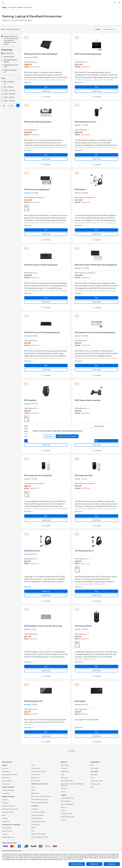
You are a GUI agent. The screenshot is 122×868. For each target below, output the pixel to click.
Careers (63, 792)
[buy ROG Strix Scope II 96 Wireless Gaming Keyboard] (96, 265)
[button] (3, 2)
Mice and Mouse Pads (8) (11, 61)
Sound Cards (35, 775)
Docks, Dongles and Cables (40, 837)
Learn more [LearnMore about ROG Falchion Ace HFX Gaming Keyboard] (46, 370)
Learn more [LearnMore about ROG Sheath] (97, 736)
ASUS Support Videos (68, 817)
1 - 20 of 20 (71, 751)
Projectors (5, 803)
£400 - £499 (9, 101)
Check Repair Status (67, 798)
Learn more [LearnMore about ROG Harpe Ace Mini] (97, 520)
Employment (65, 771)
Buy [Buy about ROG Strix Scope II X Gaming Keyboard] (46, 298)
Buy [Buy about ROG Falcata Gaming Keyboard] (97, 87)
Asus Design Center (97, 781)
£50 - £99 (8, 87)
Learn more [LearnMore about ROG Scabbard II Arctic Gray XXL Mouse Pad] (46, 671)
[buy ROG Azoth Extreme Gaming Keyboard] (41, 54)
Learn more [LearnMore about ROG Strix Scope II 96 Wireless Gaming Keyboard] (97, 302)
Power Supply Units (8, 837)
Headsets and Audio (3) (11, 66)
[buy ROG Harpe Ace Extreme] (85, 122)
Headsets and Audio (37, 815)
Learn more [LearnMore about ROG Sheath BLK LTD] (46, 736)
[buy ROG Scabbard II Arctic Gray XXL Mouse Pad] (43, 626)
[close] (92, 428)
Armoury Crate (95, 784)
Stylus (33, 831)
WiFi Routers (35, 793)
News (63, 775)
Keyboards (35, 809)
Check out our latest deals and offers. (17, 20)
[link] (61, 3)
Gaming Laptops (7, 781)
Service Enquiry (66, 801)
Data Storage (35, 768)
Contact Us (65, 768)
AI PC (92, 778)
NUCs (4, 815)
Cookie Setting (77, 864)
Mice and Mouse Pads (38, 812)
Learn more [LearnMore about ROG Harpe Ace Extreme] (97, 159)
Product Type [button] (10, 50)
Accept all (112, 864)
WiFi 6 (33, 790)
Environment (94, 768)
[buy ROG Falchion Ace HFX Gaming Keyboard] (42, 333)
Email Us (64, 807)
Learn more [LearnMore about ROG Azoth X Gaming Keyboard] (46, 159)
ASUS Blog (94, 775)
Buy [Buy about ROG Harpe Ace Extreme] (97, 155)
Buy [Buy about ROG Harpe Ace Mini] (97, 516)
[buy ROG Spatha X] (30, 400)
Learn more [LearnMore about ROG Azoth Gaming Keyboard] (46, 234)
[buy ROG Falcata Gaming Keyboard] (88, 54)
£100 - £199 (9, 90)
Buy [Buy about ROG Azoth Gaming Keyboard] (46, 230)
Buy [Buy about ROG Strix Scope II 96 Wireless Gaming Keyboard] (97, 298)
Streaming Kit (35, 825)
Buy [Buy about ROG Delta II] (97, 230)
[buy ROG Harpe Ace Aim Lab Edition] (38, 476)
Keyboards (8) (9, 57)
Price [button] (10, 78)
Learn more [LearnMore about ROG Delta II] (97, 234)
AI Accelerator (36, 781)
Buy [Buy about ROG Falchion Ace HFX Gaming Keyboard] (46, 365)
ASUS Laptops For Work (10, 775)
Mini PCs (5, 818)
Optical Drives (36, 778)
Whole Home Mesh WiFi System (41, 796)
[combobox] (111, 29)
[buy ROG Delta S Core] (32, 551)
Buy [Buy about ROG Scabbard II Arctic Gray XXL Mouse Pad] (46, 666)
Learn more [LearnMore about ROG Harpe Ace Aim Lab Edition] (46, 520)
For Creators (6, 778)
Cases (33, 765)
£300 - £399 (9, 97)
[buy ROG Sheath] (80, 701)
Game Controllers (37, 818)
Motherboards (7, 828)
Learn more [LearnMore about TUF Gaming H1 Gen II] (97, 595)
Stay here (49, 436)
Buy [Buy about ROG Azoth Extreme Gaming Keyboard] (46, 87)
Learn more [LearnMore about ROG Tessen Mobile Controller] (97, 445)
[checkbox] (10, 83)
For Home (5, 768)
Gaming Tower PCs (8, 812)
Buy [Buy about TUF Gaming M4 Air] (97, 666)
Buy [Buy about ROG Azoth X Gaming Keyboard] (46, 155)
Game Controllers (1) (10, 71)
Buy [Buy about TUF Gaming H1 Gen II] (97, 591)
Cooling (5, 834)
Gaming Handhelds (8, 790)
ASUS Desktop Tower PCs (10, 809)
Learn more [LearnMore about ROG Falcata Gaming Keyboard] (97, 91)
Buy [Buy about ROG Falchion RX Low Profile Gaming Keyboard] (97, 365)
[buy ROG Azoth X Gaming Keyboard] (38, 122)
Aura (92, 787)
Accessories (6, 784)
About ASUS (65, 765)
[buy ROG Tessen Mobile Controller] (88, 400)
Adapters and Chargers (38, 834)
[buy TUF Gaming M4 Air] (83, 626)
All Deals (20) (9, 53)
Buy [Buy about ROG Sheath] (97, 732)
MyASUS (64, 820)
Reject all (94, 864)
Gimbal (33, 828)
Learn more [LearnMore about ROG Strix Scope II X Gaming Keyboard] (46, 302)
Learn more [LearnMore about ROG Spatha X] (46, 445)
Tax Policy (64, 789)
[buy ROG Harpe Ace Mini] (84, 476)
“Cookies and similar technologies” (74, 860)
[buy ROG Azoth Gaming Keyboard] (37, 190)
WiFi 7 (33, 787)
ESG (92, 765)
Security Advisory (66, 814)
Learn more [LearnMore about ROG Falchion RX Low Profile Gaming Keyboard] (97, 370)
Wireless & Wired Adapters (39, 803)
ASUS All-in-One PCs (9, 806)
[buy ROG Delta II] (80, 190)
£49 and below (9, 83)
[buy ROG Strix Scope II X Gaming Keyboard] (41, 265)
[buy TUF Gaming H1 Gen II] (84, 551)
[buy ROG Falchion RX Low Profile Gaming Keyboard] (95, 333)
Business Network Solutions (40, 800)
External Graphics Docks (39, 771)
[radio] (8, 53)
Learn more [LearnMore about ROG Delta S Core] (46, 595)
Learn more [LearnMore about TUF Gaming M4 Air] (97, 671)
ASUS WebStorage (67, 781)
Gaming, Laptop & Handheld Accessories (32, 16)
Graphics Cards (7, 831)
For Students (6, 772)
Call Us (63, 811)
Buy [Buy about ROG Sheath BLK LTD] (46, 732)
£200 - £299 (9, 94)
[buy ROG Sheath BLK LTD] (33, 701)
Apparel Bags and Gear (38, 821)
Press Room (65, 778)
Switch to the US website (67, 436)
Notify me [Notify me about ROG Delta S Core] (46, 591)
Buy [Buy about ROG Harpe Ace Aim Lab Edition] (46, 516)
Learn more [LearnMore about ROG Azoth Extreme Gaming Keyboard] (46, 91)
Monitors (5, 800)
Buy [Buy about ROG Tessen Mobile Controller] (97, 441)
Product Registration (67, 804)
